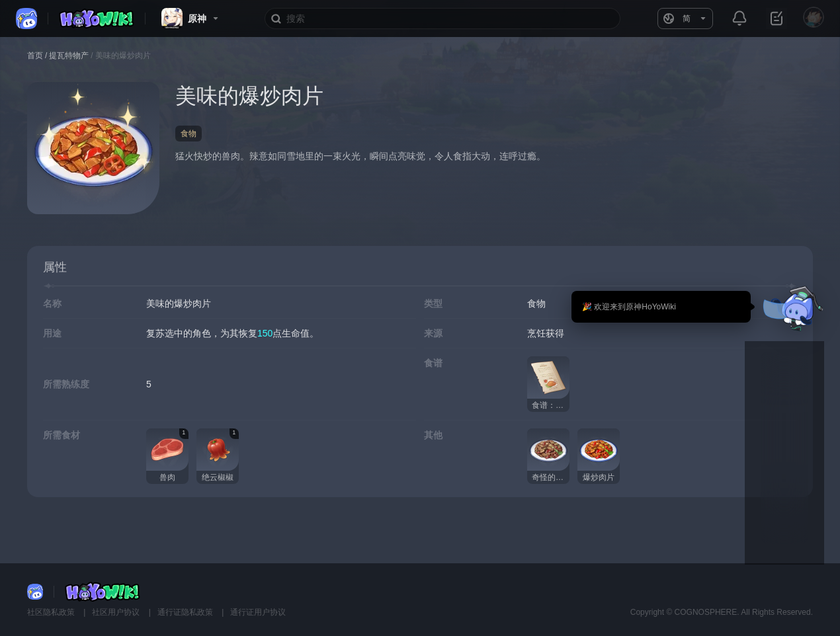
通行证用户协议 (258, 612)
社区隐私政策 (52, 612)
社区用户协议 (117, 612)
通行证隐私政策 (186, 612)
